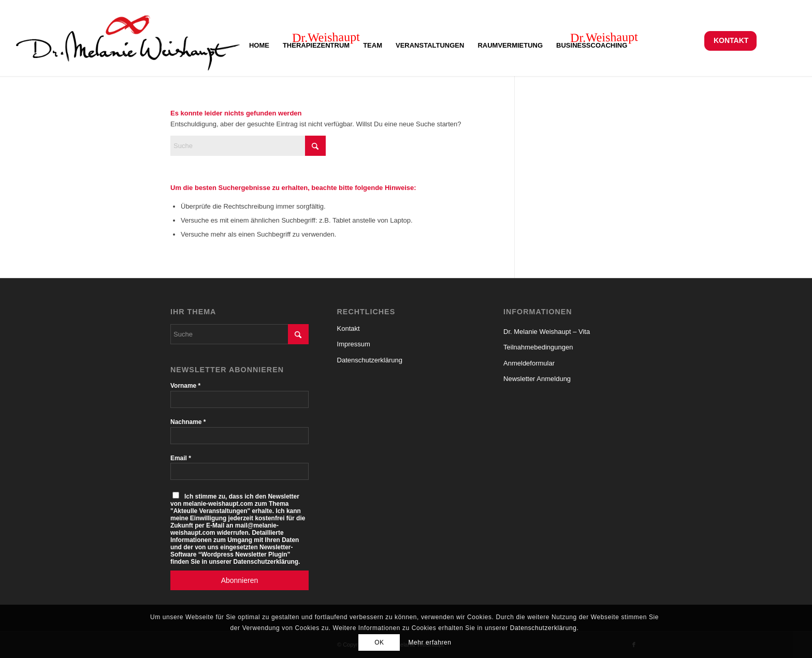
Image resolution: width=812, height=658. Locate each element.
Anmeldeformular (529, 363)
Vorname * (185, 386)
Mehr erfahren (430, 642)
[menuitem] (730, 41)
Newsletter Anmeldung (537, 379)
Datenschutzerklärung (370, 360)
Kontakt (731, 40)
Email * (181, 458)
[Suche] (248, 146)
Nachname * (188, 422)
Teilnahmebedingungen (538, 347)
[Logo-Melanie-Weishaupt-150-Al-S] (128, 40)
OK (379, 642)
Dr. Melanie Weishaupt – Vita (547, 332)
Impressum (354, 344)
